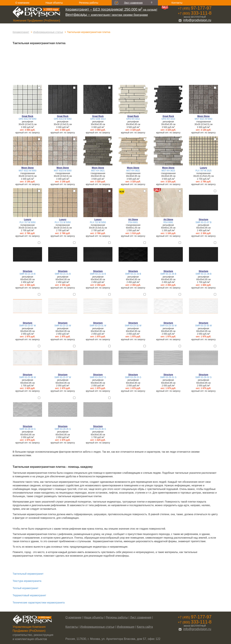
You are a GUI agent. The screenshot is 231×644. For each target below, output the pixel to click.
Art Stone (133, 219)
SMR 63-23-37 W (63, 377)
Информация (126, 627)
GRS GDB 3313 (98, 119)
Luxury (204, 168)
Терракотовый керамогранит (29, 595)
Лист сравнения (133, 3)
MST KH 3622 (133, 171)
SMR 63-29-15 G (133, 377)
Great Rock (28, 116)
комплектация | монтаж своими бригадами (107, 15)
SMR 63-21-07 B (203, 222)
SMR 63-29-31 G (168, 377)
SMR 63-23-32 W (133, 326)
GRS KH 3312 (133, 119)
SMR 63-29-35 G (63, 429)
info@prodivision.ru (195, 20)
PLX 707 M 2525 (203, 171)
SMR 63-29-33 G (28, 429)
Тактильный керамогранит (28, 574)
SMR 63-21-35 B (168, 274)
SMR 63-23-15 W (63, 326)
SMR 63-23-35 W (204, 326)
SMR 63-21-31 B (63, 274)
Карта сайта (145, 627)
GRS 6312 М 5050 (28, 119)
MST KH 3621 (98, 171)
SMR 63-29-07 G (98, 377)
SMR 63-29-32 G (204, 377)
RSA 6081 (168, 222)
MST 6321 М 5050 (204, 119)
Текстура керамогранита (27, 581)
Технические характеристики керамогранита (39, 603)
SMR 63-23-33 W (168, 326)
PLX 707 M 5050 (28, 222)
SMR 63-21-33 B (133, 274)
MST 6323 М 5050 (63, 171)
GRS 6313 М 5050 (63, 119)
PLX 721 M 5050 (63, 222)
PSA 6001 (133, 222)
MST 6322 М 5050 (28, 171)
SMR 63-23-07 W (28, 326)
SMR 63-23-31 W (98, 326)
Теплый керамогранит (26, 588)
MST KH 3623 (168, 171)
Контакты (177, 3)
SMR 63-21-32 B (98, 274)
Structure (203, 219)
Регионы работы (89, 3)
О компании (22, 3)
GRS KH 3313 (168, 119)
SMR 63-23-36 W (28, 377)
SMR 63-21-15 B (28, 274)
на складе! (111, 10)
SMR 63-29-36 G (98, 429)
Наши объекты (54, 3)
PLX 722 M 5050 (98, 222)
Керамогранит (21, 32)
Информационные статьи (48, 32)
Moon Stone (203, 116)
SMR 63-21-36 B (203, 274)
